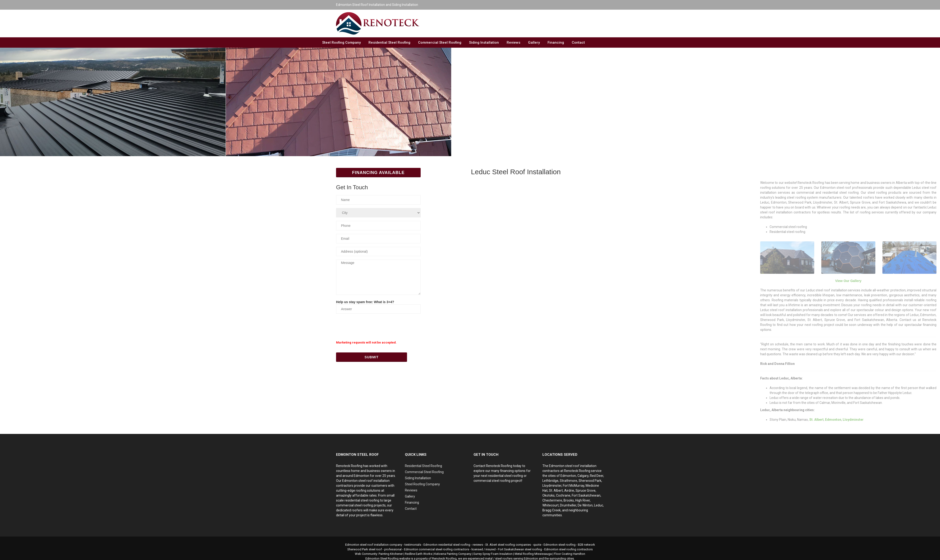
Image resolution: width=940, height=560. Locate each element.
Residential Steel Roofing (389, 42)
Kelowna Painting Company (453, 554)
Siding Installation (484, 42)
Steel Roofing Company (341, 42)
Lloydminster (552, 486)
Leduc (599, 505)
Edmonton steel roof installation (367, 545)
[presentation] (372, 326)
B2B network (586, 545)
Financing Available (378, 173)
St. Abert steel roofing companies (508, 545)
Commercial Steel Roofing (440, 42)
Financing (556, 42)
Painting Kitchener (391, 554)
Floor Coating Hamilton (570, 554)
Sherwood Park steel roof (365, 549)
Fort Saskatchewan (586, 495)
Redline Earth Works (419, 554)
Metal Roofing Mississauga (533, 554)
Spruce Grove (586, 490)
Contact (578, 42)
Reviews (513, 42)
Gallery (534, 42)
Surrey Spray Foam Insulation (493, 554)
